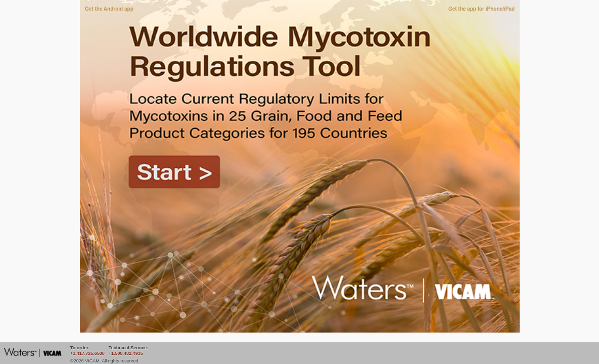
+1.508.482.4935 (126, 353)
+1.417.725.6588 (87, 353)
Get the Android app (109, 9)
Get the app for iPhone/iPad (481, 9)
